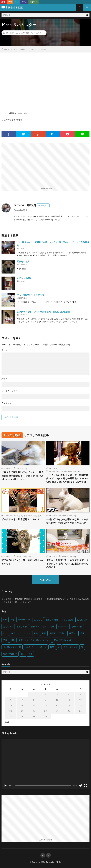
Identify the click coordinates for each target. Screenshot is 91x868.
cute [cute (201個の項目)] (5, 620)
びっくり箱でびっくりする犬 (30, 295)
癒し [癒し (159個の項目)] (23, 654)
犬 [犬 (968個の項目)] (59, 647)
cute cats (77, 471)
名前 (4, 379)
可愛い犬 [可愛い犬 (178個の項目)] (73, 633)
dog (26, 468)
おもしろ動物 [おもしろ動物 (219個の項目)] (52, 620)
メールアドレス (9, 391)
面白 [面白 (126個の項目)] (30, 654)
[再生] (5, 786)
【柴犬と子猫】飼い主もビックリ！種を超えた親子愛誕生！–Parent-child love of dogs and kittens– (23, 476)
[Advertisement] (45, 165)
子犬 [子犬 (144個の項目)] (83, 633)
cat (18, 468)
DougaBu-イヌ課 (53, 862)
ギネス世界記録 (30, 516)
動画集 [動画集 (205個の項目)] (53, 633)
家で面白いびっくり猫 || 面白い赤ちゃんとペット (23, 562)
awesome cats (54, 471)
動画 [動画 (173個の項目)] (44, 633)
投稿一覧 (42, 205)
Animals (65, 516)
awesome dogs (66, 471)
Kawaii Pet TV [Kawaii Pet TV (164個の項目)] (24, 620)
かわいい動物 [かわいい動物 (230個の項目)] (48, 626)
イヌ (17, 2)
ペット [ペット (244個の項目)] (27, 633)
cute (22, 468)
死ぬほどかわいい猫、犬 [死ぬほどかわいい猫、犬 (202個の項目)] (36, 647)
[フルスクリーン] (86, 786)
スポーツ (34, 2)
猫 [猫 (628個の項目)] (82, 647)
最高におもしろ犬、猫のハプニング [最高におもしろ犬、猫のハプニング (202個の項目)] (34, 640)
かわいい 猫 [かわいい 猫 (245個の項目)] (77, 626)
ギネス (20, 516)
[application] (45, 764)
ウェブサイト (7, 403)
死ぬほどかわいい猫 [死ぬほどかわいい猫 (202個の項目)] (12, 647)
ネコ (10, 2)
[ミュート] (81, 786)
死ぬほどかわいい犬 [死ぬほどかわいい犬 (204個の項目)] (63, 640)
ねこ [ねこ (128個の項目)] (5, 633)
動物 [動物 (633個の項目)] (36, 633)
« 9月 (7, 722)
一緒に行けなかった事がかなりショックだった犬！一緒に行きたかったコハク (67, 521)
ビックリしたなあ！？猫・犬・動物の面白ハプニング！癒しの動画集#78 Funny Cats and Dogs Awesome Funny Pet (68, 478)
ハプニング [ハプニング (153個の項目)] (16, 633)
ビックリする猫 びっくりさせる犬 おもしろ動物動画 (43, 312)
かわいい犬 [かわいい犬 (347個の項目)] (63, 626)
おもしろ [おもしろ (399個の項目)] (38, 620)
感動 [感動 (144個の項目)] (13, 640)
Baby (25, 556)
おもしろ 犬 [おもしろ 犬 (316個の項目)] (82, 620)
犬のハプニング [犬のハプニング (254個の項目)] (70, 647)
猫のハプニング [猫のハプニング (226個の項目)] (10, 654)
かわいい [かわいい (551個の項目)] (35, 626)
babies (19, 556)
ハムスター (39, 33)
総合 (3, 2)
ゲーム (24, 2)
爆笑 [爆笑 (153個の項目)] (52, 647)
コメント (5, 350)
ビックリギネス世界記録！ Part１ (21, 519)
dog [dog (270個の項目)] (12, 620)
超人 (40, 516)
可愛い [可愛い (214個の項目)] (62, 633)
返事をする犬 (23, 261)
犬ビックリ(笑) (24, 278)
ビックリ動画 (24, 33)
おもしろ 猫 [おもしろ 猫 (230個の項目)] (22, 626)
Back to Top (45, 580)
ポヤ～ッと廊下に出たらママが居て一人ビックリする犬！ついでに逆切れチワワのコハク (67, 564)
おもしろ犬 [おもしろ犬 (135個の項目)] (8, 626)
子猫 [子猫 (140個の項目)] (5, 640)
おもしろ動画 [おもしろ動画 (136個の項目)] (67, 620)
